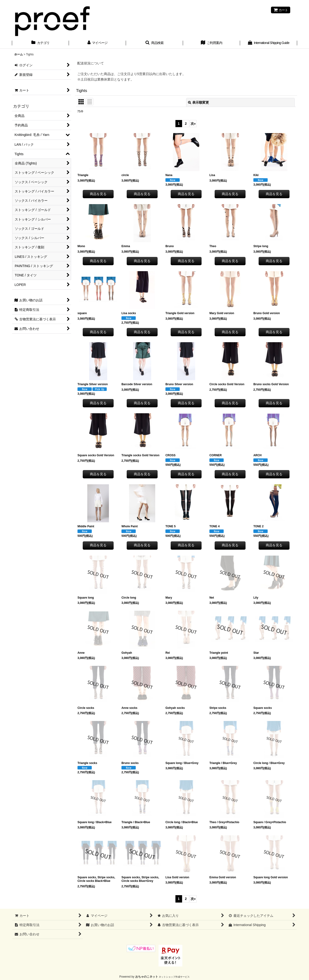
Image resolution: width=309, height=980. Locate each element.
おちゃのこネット (147, 977)
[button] (154, 43)
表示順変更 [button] (198, 102)
